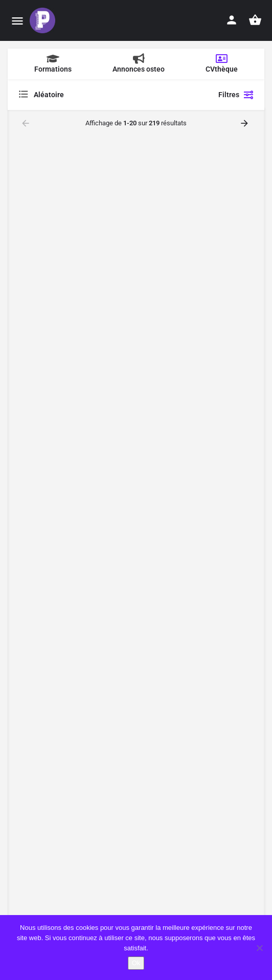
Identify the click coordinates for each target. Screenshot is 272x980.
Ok (136, 963)
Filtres (236, 95)
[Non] (259, 948)
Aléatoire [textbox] (49, 95)
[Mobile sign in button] (232, 20)
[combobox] (107, 95)
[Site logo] (44, 20)
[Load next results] (245, 123)
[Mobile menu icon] (17, 21)
